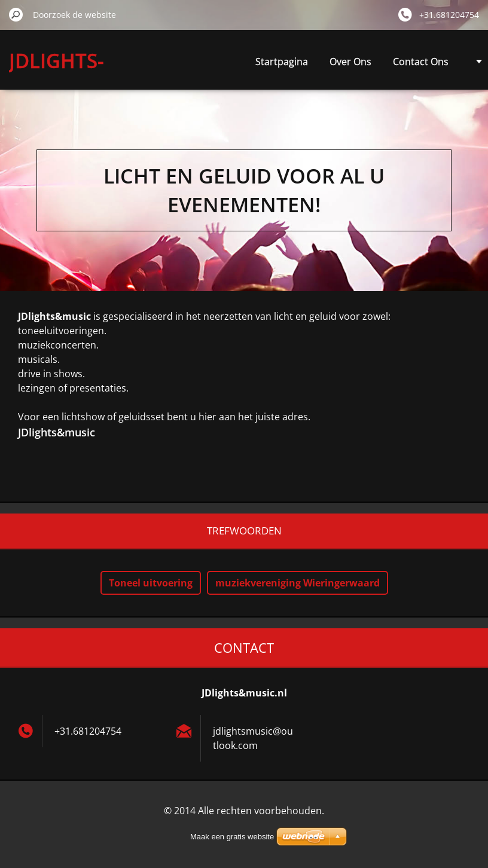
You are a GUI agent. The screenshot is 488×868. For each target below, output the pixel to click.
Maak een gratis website (232, 837)
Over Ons (350, 62)
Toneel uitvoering (151, 583)
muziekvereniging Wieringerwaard (298, 583)
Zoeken (16, 14)
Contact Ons (421, 62)
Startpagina (282, 62)
